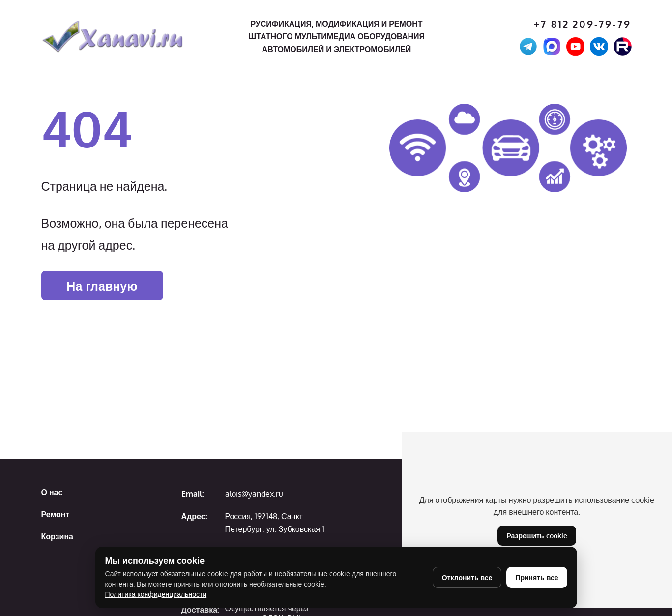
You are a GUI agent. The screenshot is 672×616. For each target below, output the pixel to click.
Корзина (57, 536)
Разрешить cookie (537, 536)
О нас (52, 492)
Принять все (537, 577)
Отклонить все (467, 577)
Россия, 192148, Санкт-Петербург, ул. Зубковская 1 (275, 523)
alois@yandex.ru (254, 494)
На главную (102, 286)
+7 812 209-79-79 (583, 24)
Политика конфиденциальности (156, 594)
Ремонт (56, 514)
